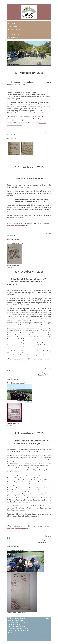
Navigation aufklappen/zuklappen (29, 2)
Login (48, 618)
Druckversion (14, 618)
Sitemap (23, 618)
